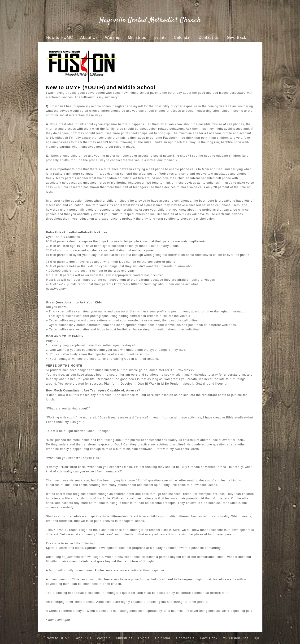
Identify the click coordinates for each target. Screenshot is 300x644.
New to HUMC (60, 38)
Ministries (137, 38)
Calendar (182, 38)
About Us (89, 38)
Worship (113, 38)
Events (160, 38)
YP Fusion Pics (143, 47)
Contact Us (209, 38)
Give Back (237, 38)
